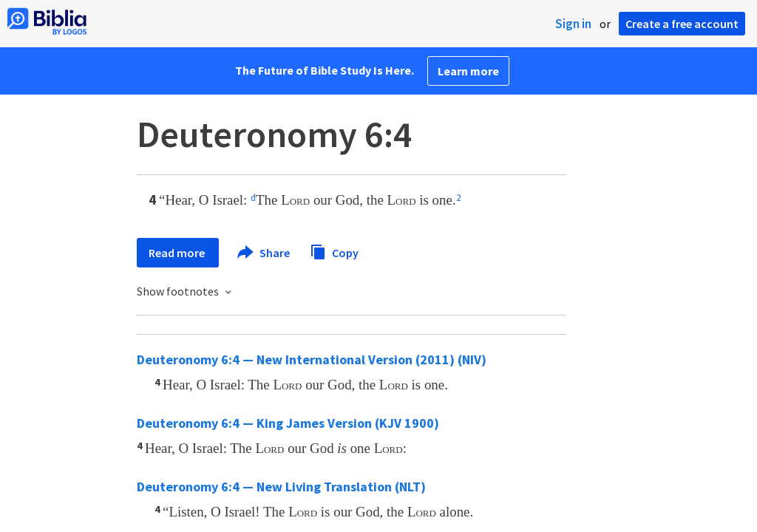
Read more (178, 253)
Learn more (468, 71)
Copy (334, 251)
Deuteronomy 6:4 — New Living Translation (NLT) (281, 487)
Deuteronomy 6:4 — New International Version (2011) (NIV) (312, 359)
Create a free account (682, 24)
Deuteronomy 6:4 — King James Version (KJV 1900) (288, 423)
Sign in (573, 24)
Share (264, 253)
